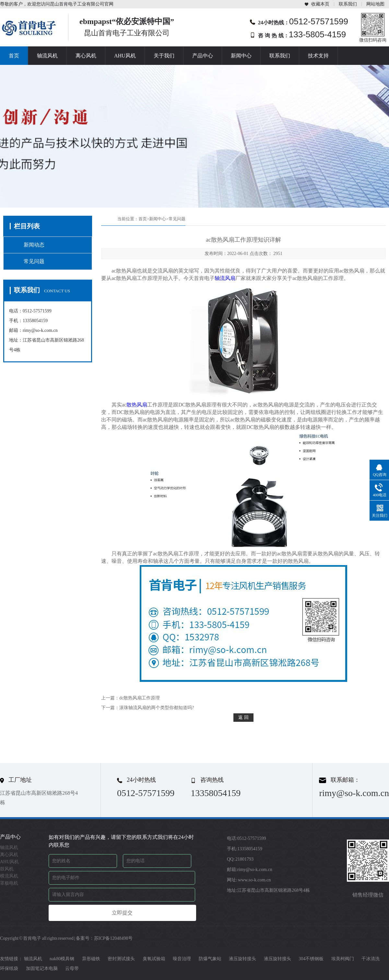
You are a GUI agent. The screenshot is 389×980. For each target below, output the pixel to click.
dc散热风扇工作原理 (140, 698)
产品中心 (203, 56)
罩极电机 (9, 883)
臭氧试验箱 (154, 959)
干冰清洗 (371, 959)
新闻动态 (34, 245)
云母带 (72, 968)
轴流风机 (47, 56)
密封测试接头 (121, 959)
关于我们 (164, 56)
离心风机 (86, 56)
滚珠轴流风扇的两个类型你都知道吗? (157, 708)
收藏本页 (320, 4)
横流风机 (9, 876)
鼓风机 (7, 869)
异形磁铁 (91, 959)
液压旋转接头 (242, 959)
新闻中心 (241, 56)
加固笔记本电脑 (42, 968)
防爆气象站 (210, 959)
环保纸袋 (9, 968)
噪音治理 (182, 959)
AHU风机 (125, 56)
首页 (14, 56)
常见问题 (34, 261)
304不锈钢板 (311, 959)
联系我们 (348, 4)
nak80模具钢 (62, 959)
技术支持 (318, 56)
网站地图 (375, 4)
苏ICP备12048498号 (113, 938)
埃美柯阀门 (343, 959)
